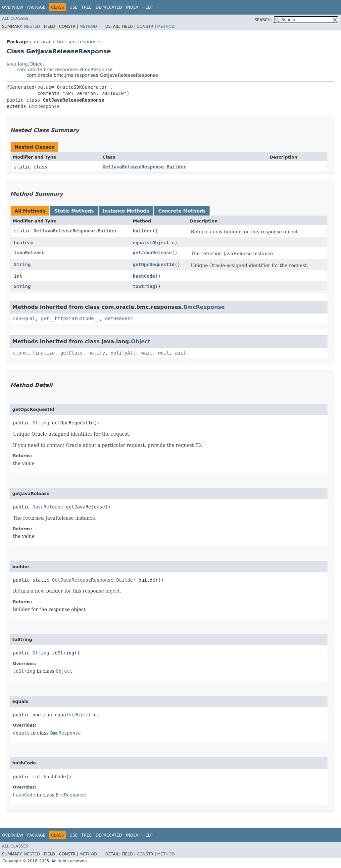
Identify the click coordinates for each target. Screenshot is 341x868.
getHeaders (119, 318)
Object (161, 243)
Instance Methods (126, 211)
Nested (32, 26)
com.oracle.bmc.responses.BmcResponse (65, 70)
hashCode (144, 276)
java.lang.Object (25, 64)
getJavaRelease (152, 253)
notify (97, 353)
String (22, 265)
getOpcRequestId (154, 265)
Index (132, 7)
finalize (44, 353)
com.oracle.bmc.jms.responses (66, 42)
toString (144, 286)
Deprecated (109, 7)
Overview (13, 7)
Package (36, 7)
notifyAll (123, 353)
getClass (71, 353)
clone (20, 353)
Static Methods (74, 211)
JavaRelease (29, 253)
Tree (87, 7)
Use (73, 7)
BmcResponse (44, 106)
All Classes (15, 19)
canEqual (24, 318)
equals (141, 243)
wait (147, 353)
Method (88, 26)
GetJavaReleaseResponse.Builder (144, 167)
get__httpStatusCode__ (70, 318)
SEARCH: (263, 20)
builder (143, 231)
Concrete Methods (182, 211)
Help (147, 7)
